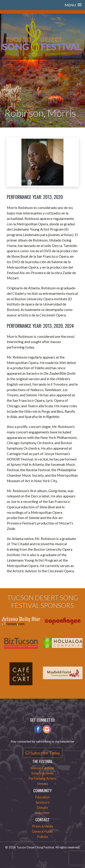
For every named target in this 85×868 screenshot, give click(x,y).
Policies (43, 837)
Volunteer (42, 813)
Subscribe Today (43, 753)
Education (43, 797)
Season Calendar (42, 768)
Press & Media (43, 826)
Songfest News (42, 773)
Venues (43, 784)
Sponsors (43, 802)
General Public (42, 831)
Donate (42, 808)
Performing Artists (42, 778)
